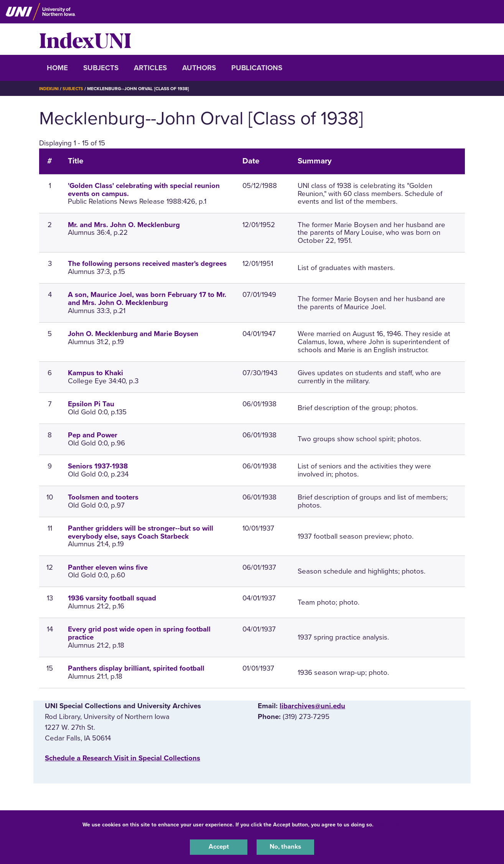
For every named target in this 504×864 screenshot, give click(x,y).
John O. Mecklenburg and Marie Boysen (133, 334)
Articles (150, 68)
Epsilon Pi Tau (91, 404)
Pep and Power (93, 435)
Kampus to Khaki (96, 373)
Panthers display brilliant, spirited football (136, 668)
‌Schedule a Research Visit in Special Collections (123, 758)
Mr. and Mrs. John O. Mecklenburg (124, 225)
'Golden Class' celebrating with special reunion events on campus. (144, 190)
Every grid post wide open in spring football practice (139, 633)
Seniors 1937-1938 (98, 466)
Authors (199, 68)
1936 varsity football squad (112, 598)
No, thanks (285, 846)
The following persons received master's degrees (147, 264)
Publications (257, 68)
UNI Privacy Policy (399, 823)
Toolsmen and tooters (103, 497)
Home (57, 68)
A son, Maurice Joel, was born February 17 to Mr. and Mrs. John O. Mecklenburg (147, 299)
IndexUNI (85, 39)
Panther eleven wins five (108, 567)
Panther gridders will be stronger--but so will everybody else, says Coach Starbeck (141, 532)
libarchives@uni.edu (312, 706)
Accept (219, 846)
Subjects (101, 68)
